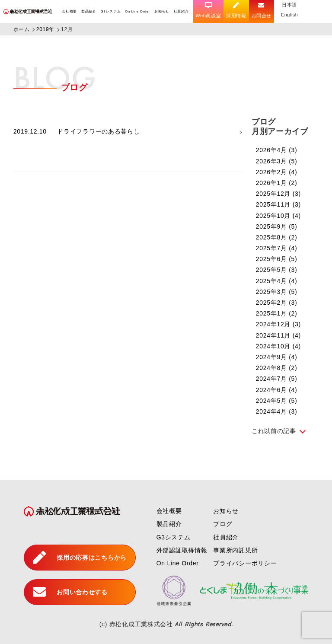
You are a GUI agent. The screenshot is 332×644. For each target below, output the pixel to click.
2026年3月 (277, 161)
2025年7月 (277, 248)
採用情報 (237, 10)
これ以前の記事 (274, 431)
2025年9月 (277, 226)
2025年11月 (278, 204)
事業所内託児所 (235, 550)
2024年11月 (278, 335)
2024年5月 (277, 401)
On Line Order (137, 11)
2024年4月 (277, 411)
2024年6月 (277, 390)
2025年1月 (277, 313)
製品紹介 (89, 11)
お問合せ (262, 10)
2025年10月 (278, 216)
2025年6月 (277, 259)
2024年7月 (277, 379)
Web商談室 (209, 10)
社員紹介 (181, 11)
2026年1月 (277, 183)
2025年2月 (277, 303)
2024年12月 (278, 324)
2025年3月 (277, 292)
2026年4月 (277, 150)
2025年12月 (278, 194)
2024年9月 (277, 357)
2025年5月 (277, 270)
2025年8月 (277, 237)
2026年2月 (277, 172)
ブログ (223, 524)
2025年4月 (277, 281)
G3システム (111, 11)
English (290, 15)
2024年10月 (278, 346)
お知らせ (162, 11)
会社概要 (69, 11)
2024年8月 (277, 368)
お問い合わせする (70, 592)
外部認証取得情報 (182, 550)
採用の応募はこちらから (80, 558)
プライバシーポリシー (245, 563)
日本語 (290, 5)
